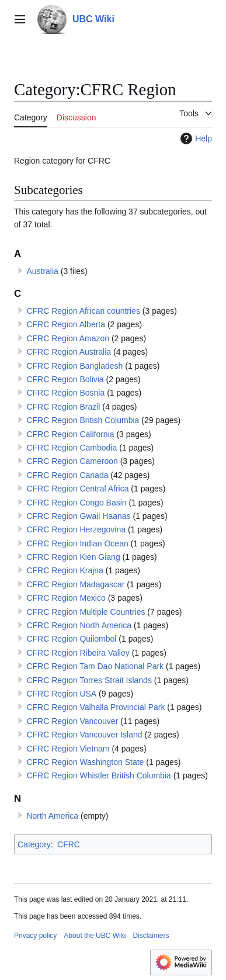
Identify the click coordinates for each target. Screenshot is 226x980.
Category (34, 844)
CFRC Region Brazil (63, 407)
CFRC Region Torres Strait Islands (89, 680)
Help (195, 138)
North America (52, 816)
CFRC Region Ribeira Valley (78, 653)
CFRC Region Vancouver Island (84, 735)
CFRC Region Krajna (65, 570)
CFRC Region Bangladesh (74, 366)
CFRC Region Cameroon (72, 461)
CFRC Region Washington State (85, 762)
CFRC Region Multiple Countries (86, 612)
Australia (42, 271)
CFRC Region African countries (83, 311)
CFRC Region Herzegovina (76, 529)
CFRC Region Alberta (66, 324)
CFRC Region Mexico (66, 598)
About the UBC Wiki (95, 936)
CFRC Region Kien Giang (73, 557)
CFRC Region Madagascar (75, 584)
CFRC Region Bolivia (65, 379)
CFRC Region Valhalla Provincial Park (95, 707)
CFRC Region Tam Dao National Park (95, 666)
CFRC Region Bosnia (65, 393)
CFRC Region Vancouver (72, 721)
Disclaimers (151, 936)
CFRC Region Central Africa (77, 489)
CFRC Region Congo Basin (76, 503)
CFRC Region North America (79, 625)
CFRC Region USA (61, 694)
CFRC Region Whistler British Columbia (98, 775)
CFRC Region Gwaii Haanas (78, 516)
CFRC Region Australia (69, 352)
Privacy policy (35, 936)
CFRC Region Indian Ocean (77, 543)
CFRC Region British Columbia (83, 420)
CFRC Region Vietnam (68, 749)
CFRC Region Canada (67, 475)
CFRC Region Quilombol (71, 639)
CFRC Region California (70, 434)
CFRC (69, 844)
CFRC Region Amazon (68, 338)
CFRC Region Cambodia (72, 448)
